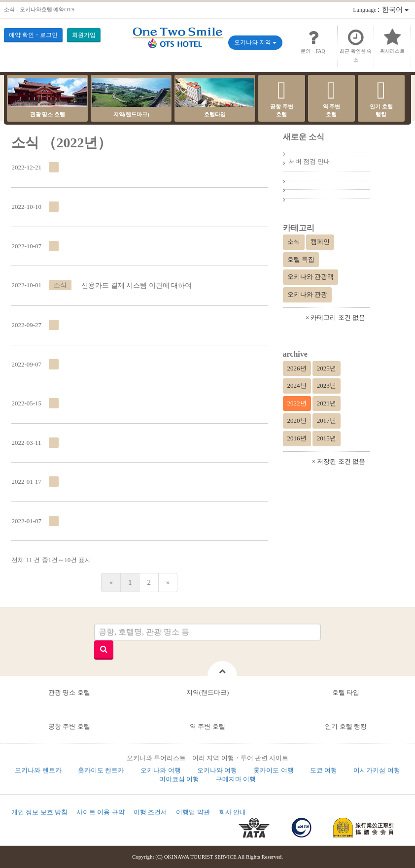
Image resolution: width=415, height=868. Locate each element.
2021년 (327, 403)
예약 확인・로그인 (33, 35)
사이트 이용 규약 (101, 812)
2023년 (327, 385)
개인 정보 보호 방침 (39, 812)
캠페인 (320, 242)
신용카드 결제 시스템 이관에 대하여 (137, 285)
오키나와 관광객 (311, 277)
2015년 (327, 438)
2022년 (297, 403)
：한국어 (380, 10)
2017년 (327, 420)
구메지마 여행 (236, 779)
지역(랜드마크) (131, 98)
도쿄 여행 (324, 770)
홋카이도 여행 (273, 770)
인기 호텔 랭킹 (346, 726)
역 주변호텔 (331, 98)
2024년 (297, 385)
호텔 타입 (346, 692)
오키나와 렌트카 (38, 770)
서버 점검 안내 (310, 161)
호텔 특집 (301, 259)
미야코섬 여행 (179, 779)
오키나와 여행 (160, 770)
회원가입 (84, 35)
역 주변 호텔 (207, 726)
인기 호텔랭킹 (381, 98)
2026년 (297, 368)
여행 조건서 (150, 812)
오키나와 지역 (255, 42)
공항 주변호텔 (282, 98)
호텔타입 (215, 98)
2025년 (327, 368)
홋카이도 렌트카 (101, 770)
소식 (294, 242)
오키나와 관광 (307, 294)
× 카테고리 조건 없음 (335, 317)
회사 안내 (232, 812)
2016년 (297, 438)
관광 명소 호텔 (47, 98)
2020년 (297, 420)
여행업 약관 (193, 812)
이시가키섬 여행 (377, 770)
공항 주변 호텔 (69, 726)
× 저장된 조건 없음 (339, 461)
